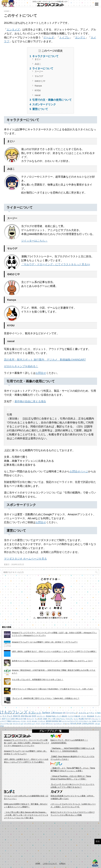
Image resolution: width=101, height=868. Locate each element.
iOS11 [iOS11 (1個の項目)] (2, 726)
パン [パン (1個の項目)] (90, 721)
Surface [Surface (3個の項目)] (46, 713)
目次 (98, 841)
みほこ (38, 64)
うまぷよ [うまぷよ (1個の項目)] (97, 723)
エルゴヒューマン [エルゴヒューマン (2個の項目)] (86, 713)
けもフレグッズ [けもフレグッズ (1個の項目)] (18, 723)
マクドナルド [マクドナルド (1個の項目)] (84, 721)
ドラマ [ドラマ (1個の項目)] (43, 723)
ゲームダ (49, 37)
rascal (37, 95)
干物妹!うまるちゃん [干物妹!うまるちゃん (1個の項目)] (13, 721)
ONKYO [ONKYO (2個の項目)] (17, 716)
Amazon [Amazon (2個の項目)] (59, 713)
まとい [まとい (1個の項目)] (63, 719)
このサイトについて (50, 864)
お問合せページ (79, 471)
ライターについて (42, 69)
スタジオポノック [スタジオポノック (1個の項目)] (29, 723)
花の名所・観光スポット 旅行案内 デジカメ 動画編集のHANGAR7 (45, 360)
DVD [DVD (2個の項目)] (34, 716)
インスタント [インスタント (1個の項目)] (58, 723)
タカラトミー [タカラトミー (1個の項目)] (41, 716)
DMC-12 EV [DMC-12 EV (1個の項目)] (19, 719)
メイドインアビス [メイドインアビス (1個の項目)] (68, 721)
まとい (38, 59)
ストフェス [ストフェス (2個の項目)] (7, 716)
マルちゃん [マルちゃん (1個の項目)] (66, 723)
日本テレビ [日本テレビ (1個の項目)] (49, 723)
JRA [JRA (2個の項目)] (22, 716)
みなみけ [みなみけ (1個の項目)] (35, 721)
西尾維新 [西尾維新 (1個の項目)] (49, 716)
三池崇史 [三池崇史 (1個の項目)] (85, 723)
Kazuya (38, 86)
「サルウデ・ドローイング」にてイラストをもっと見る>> (56, 264)
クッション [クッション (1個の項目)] (95, 719)
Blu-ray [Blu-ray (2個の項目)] (28, 716)
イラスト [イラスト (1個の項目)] (84, 716)
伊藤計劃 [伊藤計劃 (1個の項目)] (77, 716)
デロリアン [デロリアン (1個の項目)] (70, 719)
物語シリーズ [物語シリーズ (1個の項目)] (57, 716)
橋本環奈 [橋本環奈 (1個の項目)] (55, 721)
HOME (38, 864)
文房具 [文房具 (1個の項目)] (13, 719)
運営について (40, 109)
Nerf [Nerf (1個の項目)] (86, 719)
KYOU (37, 90)
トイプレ (64, 37)
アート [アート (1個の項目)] (50, 719)
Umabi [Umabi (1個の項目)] (94, 721)
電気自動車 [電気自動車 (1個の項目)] (91, 716)
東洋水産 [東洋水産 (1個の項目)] (73, 723)
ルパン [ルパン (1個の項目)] (76, 719)
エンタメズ (13, 29)
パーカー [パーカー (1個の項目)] (23, 721)
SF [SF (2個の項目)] (64, 713)
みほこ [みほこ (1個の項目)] (58, 719)
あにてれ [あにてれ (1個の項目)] (9, 723)
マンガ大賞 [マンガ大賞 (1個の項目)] (38, 719)
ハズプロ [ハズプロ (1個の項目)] (71, 716)
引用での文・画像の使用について (52, 100)
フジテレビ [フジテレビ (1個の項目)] (42, 721)
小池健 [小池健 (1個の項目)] (45, 719)
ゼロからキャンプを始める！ (21, 366)
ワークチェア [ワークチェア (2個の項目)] (72, 713)
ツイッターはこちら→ (34, 241)
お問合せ (41, 373)
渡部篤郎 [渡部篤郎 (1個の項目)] (49, 721)
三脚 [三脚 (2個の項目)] (53, 713)
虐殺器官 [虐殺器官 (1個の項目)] (64, 716)
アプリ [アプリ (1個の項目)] (76, 721)
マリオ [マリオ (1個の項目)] (8, 719)
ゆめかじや (40, 81)
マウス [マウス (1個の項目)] (38, 723)
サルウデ (39, 76)
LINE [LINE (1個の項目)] (54, 719)
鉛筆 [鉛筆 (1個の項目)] (3, 719)
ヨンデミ (80, 37)
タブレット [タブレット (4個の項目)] (35, 712)
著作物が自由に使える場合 (30, 401)
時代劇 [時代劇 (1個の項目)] (79, 723)
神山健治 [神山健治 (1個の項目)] (82, 719)
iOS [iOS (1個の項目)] (89, 719)
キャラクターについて (45, 56)
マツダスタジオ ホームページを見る (25, 559)
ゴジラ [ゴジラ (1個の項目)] (29, 721)
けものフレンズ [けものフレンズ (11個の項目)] (14, 712)
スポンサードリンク (44, 104)
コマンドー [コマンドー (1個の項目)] (31, 719)
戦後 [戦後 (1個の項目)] (25, 719)
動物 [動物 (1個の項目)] (60, 721)
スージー (39, 71)
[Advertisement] (50, 842)
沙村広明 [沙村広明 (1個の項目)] (91, 723)
